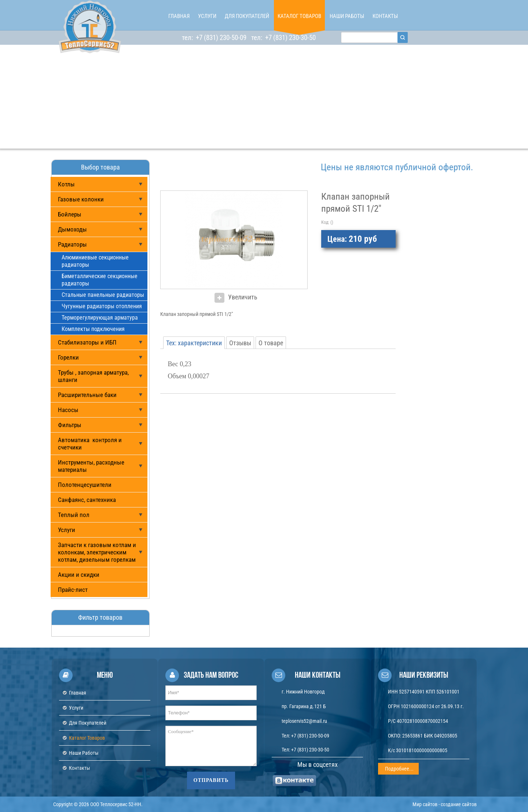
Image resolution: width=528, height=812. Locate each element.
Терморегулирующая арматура (100, 318)
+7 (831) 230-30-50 (290, 38)
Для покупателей (88, 723)
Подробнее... (399, 769)
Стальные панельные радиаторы (103, 295)
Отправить (211, 780)
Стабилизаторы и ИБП (87, 342)
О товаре (271, 343)
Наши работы (84, 753)
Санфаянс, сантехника (87, 500)
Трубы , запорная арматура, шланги (93, 376)
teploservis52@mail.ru (304, 721)
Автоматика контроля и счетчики (90, 444)
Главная (78, 693)
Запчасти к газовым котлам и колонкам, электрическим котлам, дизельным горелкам (97, 552)
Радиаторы (72, 244)
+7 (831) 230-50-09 (220, 38)
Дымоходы (72, 229)
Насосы (68, 410)
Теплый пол (74, 515)
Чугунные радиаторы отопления (102, 306)
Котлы (66, 184)
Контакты (80, 768)
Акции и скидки (79, 575)
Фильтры (70, 425)
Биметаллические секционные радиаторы (100, 280)
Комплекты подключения (93, 329)
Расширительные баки (87, 395)
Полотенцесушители (85, 485)
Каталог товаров (87, 738)
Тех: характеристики (194, 343)
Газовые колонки (81, 199)
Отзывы (240, 343)
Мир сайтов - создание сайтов (445, 804)
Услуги (67, 530)
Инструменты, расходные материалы (91, 466)
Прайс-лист (73, 590)
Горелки (68, 357)
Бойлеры (70, 214)
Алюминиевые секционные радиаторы (95, 261)
